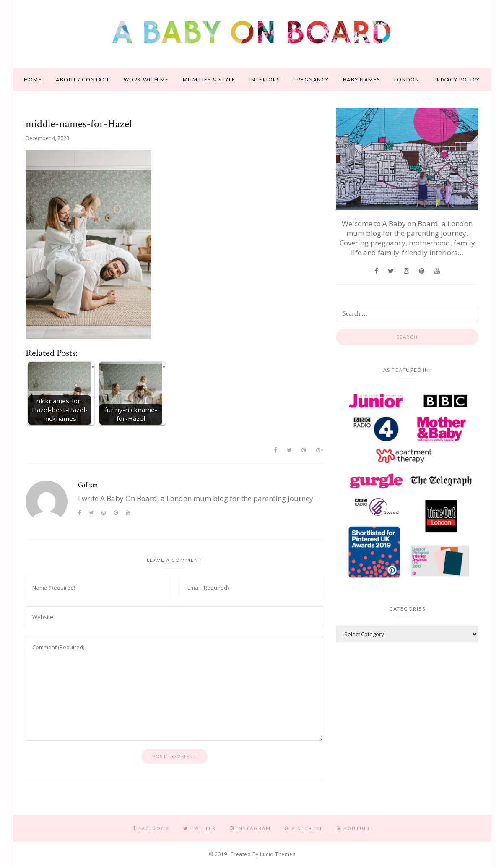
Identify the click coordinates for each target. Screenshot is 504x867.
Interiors (265, 80)
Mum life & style (209, 80)
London (407, 80)
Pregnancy (311, 80)
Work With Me (146, 80)
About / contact (83, 80)
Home (33, 80)
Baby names (362, 80)
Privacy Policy (457, 80)
